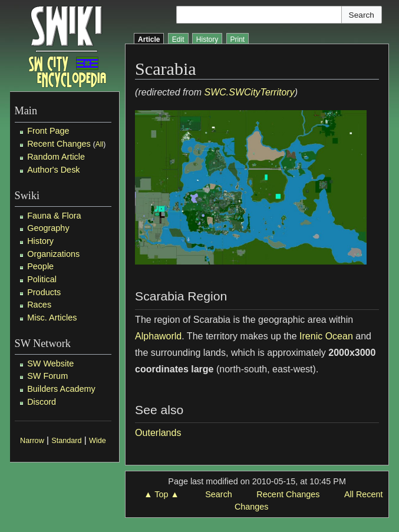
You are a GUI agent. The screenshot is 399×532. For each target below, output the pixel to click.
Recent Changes (59, 144)
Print (238, 39)
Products (44, 292)
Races (39, 305)
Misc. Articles (52, 318)
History (40, 241)
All (99, 144)
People (40, 266)
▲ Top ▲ (161, 494)
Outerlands (158, 433)
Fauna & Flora (54, 216)
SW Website (50, 364)
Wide (98, 441)
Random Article (56, 157)
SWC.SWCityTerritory (249, 92)
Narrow (32, 441)
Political (42, 279)
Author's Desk (53, 170)
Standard (66, 441)
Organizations (53, 254)
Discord (42, 402)
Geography (48, 228)
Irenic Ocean (326, 336)
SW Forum (47, 376)
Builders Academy (61, 389)
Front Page (48, 131)
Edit (178, 39)
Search (219, 494)
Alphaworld (158, 336)
